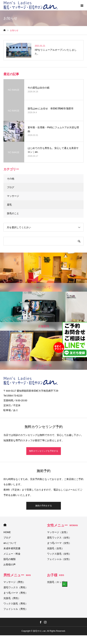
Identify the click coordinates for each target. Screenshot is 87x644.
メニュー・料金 (12, 554)
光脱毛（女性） (56, 548)
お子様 (56, 575)
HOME (5, 525)
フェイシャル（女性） (59, 559)
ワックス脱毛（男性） (16, 604)
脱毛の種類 (10, 559)
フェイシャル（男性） (16, 609)
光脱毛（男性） (12, 598)
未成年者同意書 (12, 548)
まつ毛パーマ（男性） (16, 593)
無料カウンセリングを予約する (44, 451)
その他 (11, 179)
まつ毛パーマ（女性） (59, 543)
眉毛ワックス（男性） (16, 587)
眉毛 (9, 205)
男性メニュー (17, 575)
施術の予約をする (44, 506)
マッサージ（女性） (58, 532)
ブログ (11, 187)
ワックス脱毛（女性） (59, 554)
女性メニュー (62, 525)
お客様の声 (10, 564)
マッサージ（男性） (14, 582)
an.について (10, 543)
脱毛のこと (13, 213)
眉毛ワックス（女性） (59, 538)
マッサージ (13, 196)
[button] (65, 584)
